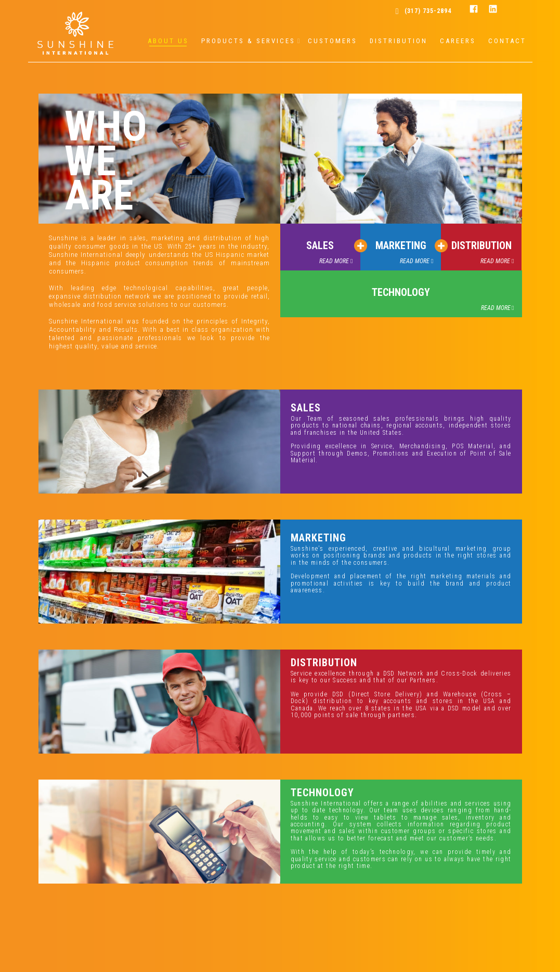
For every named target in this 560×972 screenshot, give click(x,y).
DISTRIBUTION (399, 41)
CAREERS (458, 41)
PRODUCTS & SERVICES (248, 41)
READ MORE (334, 261)
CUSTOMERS (333, 41)
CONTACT (507, 41)
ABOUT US (168, 41)
